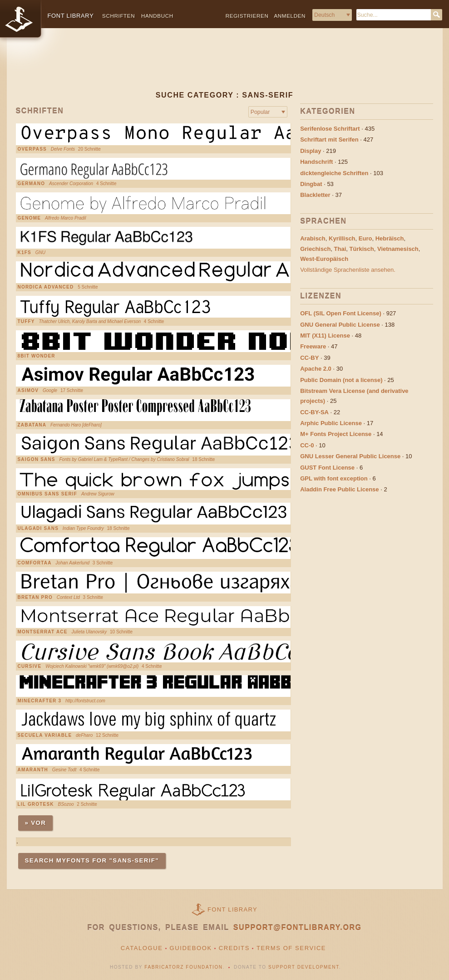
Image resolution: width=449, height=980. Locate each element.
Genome (30, 218)
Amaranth (33, 770)
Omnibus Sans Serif (48, 494)
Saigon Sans (37, 460)
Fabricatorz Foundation (183, 967)
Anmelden (290, 16)
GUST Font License (327, 468)
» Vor (36, 823)
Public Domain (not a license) (341, 380)
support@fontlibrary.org (298, 928)
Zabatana (32, 425)
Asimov (28, 391)
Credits (234, 948)
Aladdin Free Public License (339, 489)
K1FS (25, 253)
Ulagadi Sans (38, 529)
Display (311, 151)
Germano (32, 184)
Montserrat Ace (43, 632)
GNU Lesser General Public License (350, 456)
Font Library (232, 909)
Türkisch (362, 249)
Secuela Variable (45, 735)
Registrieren (247, 16)
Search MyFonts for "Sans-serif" (92, 860)
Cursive (30, 666)
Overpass (32, 149)
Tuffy (26, 322)
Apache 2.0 (316, 369)
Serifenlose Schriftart (330, 129)
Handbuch (157, 16)
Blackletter (315, 195)
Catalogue (142, 948)
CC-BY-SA (314, 412)
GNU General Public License (340, 325)
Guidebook (191, 948)
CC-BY (309, 358)
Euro (365, 238)
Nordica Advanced (46, 287)
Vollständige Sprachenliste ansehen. (348, 270)
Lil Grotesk (36, 804)
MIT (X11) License (325, 336)
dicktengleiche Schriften (334, 173)
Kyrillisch (342, 238)
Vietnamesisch (398, 249)
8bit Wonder (37, 356)
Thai (340, 249)
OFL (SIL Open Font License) (341, 313)
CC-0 (307, 445)
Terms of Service (291, 948)
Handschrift (316, 162)
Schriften (118, 16)
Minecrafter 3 (40, 701)
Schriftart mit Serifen (329, 140)
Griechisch (315, 249)
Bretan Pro (35, 598)
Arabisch (313, 238)
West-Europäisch (324, 259)
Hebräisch (390, 238)
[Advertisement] (225, 67)
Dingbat (311, 184)
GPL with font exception (334, 478)
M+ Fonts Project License (336, 434)
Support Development (304, 967)
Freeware (313, 346)
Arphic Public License (331, 423)
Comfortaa (35, 563)
